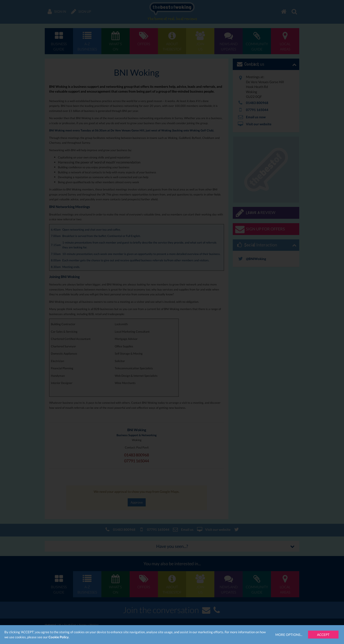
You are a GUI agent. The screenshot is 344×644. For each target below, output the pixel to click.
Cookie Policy (59, 637)
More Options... (289, 635)
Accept (323, 635)
